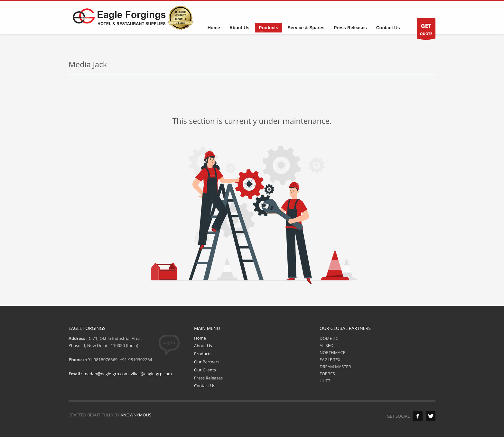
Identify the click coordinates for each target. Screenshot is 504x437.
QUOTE (426, 30)
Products (203, 354)
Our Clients (205, 370)
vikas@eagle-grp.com (151, 374)
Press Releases (208, 378)
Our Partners (207, 362)
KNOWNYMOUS (136, 415)
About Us (203, 346)
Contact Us (205, 386)
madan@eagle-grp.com (106, 374)
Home (200, 338)
